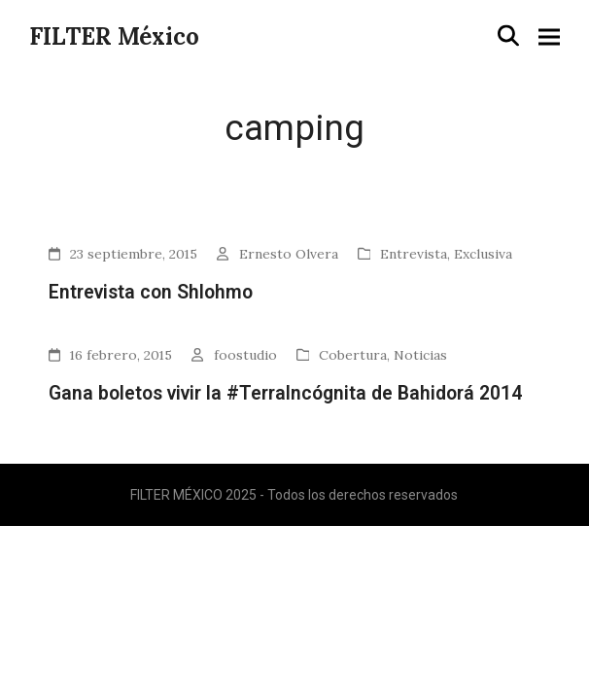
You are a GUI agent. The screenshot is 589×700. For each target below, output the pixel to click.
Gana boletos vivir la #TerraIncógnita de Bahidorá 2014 (285, 393)
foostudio (245, 355)
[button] (508, 36)
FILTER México (114, 36)
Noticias (420, 355)
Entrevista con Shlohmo (151, 292)
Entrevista (414, 254)
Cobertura (353, 355)
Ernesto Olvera (289, 254)
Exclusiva (483, 254)
